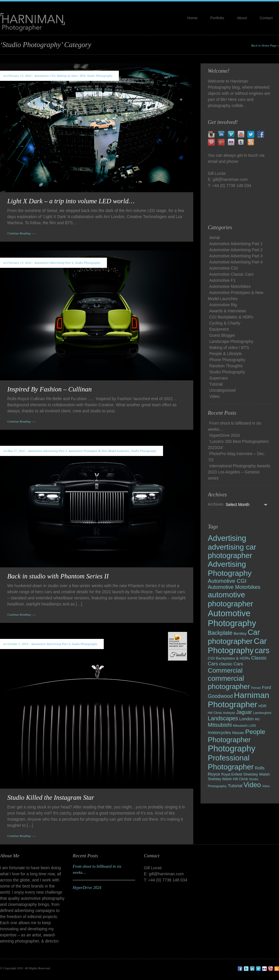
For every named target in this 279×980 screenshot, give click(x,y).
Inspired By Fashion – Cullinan (49, 389)
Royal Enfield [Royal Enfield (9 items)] (232, 774)
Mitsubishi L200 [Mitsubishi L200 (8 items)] (244, 726)
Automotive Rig (223, 305)
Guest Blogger (222, 335)
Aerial (214, 238)
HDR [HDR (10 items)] (262, 706)
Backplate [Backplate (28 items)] (220, 633)
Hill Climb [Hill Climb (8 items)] (215, 713)
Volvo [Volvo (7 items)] (266, 786)
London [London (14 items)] (246, 719)
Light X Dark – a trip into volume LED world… (71, 201)
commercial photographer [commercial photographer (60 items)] (229, 682)
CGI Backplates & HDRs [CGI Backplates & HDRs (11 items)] (229, 658)
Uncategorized (222, 390)
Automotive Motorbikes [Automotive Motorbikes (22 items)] (234, 587)
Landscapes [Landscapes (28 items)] (223, 718)
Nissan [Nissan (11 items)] (238, 733)
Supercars (219, 378)
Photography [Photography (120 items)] (232, 749)
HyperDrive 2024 (225, 435)
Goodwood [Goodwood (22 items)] (220, 696)
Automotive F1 (222, 280)
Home (193, 18)
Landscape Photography (231, 341)
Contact (266, 18)
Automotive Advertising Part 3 (47, 451)
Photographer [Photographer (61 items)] (229, 740)
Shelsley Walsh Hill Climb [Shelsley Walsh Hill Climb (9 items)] (228, 779)
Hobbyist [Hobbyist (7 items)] (229, 713)
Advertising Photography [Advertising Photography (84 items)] (230, 569)
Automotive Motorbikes (230, 286)
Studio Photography (100, 76)
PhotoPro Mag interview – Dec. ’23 (237, 457)
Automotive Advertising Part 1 (236, 244)
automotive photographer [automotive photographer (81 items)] (230, 599)
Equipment (219, 329)
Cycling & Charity (225, 323)
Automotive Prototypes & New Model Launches (99, 451)
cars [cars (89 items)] (262, 651)
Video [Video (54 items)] (252, 785)
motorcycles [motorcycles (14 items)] (219, 732)
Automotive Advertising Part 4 (54, 263)
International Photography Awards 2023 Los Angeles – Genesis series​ (239, 472)
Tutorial (216, 384)
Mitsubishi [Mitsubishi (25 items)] (220, 725)
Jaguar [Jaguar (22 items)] (244, 712)
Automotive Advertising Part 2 (236, 250)
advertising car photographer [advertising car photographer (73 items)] (232, 551)
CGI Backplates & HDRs (231, 317)
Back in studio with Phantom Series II (58, 576)
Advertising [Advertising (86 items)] (227, 538)
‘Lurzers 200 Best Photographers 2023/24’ (238, 444)
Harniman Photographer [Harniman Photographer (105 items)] (238, 700)
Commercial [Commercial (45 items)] (225, 670)
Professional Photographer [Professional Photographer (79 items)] (231, 762)
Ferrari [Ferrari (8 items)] (256, 688)
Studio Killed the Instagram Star (51, 798)
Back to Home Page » (265, 45)
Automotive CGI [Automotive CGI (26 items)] (227, 581)
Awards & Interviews (228, 311)
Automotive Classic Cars (231, 274)
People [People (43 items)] (255, 732)
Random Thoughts (226, 366)
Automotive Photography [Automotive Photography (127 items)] (232, 618)
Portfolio (217, 18)
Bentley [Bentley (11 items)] (240, 634)
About (242, 18)
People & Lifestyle (226, 354)
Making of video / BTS (71, 76)
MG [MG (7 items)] (257, 719)
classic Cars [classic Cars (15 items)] (231, 664)
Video (214, 396)
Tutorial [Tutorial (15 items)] (235, 786)
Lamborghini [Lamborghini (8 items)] (262, 713)
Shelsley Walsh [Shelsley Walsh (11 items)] (256, 774)
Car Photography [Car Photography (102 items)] (237, 646)
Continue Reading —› (21, 233)
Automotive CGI (45, 76)
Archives (216, 504)
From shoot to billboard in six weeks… (235, 426)
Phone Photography (227, 360)
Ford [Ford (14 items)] (266, 687)
